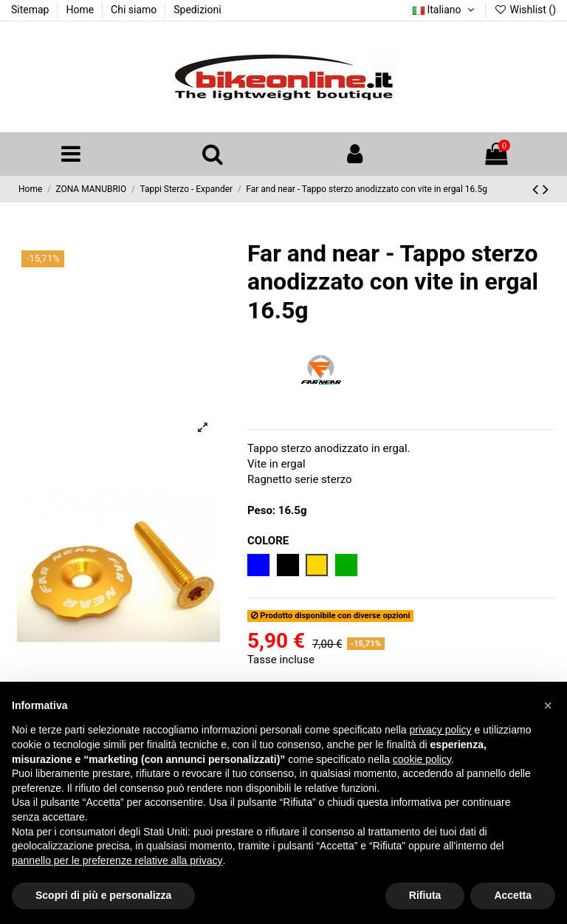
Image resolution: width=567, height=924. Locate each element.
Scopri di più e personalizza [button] (103, 895)
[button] (548, 705)
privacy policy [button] (441, 730)
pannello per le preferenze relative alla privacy (117, 860)
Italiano (445, 10)
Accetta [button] (513, 895)
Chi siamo (135, 10)
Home (81, 10)
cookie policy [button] (422, 759)
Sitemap (31, 10)
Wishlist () (525, 10)
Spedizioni (197, 10)
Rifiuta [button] (425, 895)
